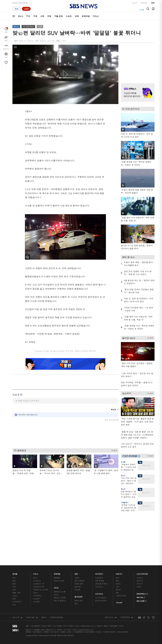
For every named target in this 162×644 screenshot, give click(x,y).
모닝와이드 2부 (39, 592)
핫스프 (123, 475)
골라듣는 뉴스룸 (60, 597)
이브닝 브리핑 (59, 586)
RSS (117, 598)
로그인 (135, 3)
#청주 (142, 9)
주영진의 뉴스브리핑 (41, 595)
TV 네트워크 (28, 27)
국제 (49, 16)
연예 (77, 16)
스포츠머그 (99, 583)
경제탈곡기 (125, 503)
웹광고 (44, 623)
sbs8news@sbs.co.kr (87, 632)
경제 (35, 16)
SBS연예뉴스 (142, 599)
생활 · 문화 (16, 598)
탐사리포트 (79, 602)
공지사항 (119, 608)
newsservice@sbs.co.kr (86, 635)
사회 (42, 16)
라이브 (118, 589)
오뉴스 (36, 598)
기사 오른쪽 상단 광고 (137, 61)
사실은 (77, 583)
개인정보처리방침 (57, 623)
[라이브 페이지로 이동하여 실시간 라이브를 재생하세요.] (26, 9)
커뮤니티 (140, 589)
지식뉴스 (140, 583)
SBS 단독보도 (80, 586)
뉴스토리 (36, 604)
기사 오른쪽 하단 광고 (137, 537)
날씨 (117, 583)
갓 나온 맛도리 (101, 603)
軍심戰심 (57, 583)
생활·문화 (58, 16)
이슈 (14, 610)
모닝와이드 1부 (39, 589)
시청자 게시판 (121, 601)
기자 (117, 592)
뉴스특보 (36, 607)
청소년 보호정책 (123, 638)
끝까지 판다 (79, 606)
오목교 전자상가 (101, 606)
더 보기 (114, 450)
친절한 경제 (79, 589)
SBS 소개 (17, 623)
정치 (28, 16)
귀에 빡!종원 (100, 586)
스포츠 (69, 16)
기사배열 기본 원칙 (109, 638)
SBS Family (111, 623)
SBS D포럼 (142, 606)
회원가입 (144, 3)
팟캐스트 (140, 586)
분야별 (15, 579)
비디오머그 (99, 579)
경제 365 (78, 592)
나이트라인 (37, 601)
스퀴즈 (139, 592)
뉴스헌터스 (37, 586)
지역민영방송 (127, 623)
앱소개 (118, 595)
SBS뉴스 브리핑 (60, 603)
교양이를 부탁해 (101, 589)
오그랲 (123, 462)
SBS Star (141, 603)
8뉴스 (21, 16)
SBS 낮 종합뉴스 (60, 606)
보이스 (56, 600)
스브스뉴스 (99, 599)
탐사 (76, 609)
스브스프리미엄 (142, 579)
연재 (76, 579)
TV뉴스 (96, 16)
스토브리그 (99, 592)
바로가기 (119, 579)
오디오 (56, 593)
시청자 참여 (32, 623)
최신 (14, 583)
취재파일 (86, 16)
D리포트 (78, 595)
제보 (117, 586)
